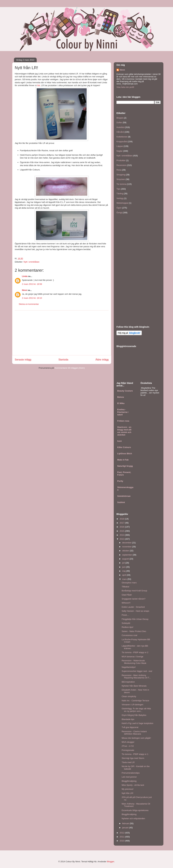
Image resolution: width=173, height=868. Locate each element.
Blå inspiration (128, 682)
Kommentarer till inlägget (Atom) (70, 368)
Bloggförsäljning (129, 781)
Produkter (121, 160)
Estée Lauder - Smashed (133, 607)
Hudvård (120, 127)
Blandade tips (128, 719)
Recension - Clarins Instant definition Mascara (134, 733)
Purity (120, 481)
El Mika (121, 403)
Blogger (111, 862)
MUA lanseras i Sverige (132, 657)
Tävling (120, 194)
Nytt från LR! (127, 793)
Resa (119, 170)
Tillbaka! (125, 587)
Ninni (25, 290)
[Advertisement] (62, 333)
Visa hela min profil (125, 87)
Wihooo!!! (126, 603)
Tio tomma (121, 184)
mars (125, 579)
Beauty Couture (125, 391)
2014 (122, 535)
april (124, 575)
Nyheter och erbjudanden (133, 818)
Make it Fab (123, 460)
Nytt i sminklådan (31, 262)
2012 (122, 833)
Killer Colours (124, 447)
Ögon (119, 208)
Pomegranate (128, 750)
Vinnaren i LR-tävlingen (132, 705)
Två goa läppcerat (130, 727)
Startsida (63, 360)
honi (119, 441)
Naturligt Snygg (125, 466)
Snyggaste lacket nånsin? (133, 599)
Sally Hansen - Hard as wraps (135, 611)
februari (126, 823)
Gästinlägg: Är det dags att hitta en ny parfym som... (136, 710)
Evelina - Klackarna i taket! (123, 412)
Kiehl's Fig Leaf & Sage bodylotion (137, 723)
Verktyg (120, 198)
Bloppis (120, 118)
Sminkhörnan (124, 496)
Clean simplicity (129, 696)
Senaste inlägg (23, 360)
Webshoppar (122, 203)
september (127, 555)
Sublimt (121, 502)
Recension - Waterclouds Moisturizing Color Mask (134, 662)
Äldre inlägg (102, 360)
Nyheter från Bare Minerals (134, 686)
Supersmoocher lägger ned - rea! (137, 671)
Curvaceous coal (129, 635)
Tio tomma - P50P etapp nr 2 (135, 652)
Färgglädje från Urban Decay (135, 619)
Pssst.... (125, 615)
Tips (118, 189)
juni (124, 567)
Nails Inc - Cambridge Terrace (135, 701)
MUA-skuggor (128, 742)
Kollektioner (122, 137)
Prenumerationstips (131, 773)
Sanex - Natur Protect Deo (134, 631)
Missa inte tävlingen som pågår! (136, 738)
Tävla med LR (128, 762)
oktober (126, 551)
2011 (122, 837)
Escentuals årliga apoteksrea (135, 810)
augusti (126, 559)
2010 (122, 841)
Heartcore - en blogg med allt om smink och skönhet (124, 431)
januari (126, 828)
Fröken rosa (123, 421)
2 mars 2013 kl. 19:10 (32, 298)
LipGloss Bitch (125, 454)
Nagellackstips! (129, 667)
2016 (122, 527)
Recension (121, 165)
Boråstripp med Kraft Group (134, 591)
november (127, 547)
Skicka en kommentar (29, 304)
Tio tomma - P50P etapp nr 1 (135, 754)
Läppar (120, 146)
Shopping (121, 175)
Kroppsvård (122, 142)
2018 (122, 519)
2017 (122, 523)
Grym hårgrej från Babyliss (134, 715)
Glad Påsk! (127, 595)
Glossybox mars (129, 583)
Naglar (119, 151)
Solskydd (126, 623)
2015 (122, 531)
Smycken (121, 179)
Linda (25, 276)
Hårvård (120, 132)
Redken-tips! (127, 627)
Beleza (121, 397)
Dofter (119, 122)
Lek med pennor (129, 777)
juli (124, 563)
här (39, 85)
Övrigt (119, 213)
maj (124, 571)
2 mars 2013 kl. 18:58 (32, 284)
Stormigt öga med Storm (133, 758)
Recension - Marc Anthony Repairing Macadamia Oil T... (136, 677)
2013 (122, 539)
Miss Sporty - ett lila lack (133, 785)
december (127, 543)
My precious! (128, 789)
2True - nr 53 (128, 746)
